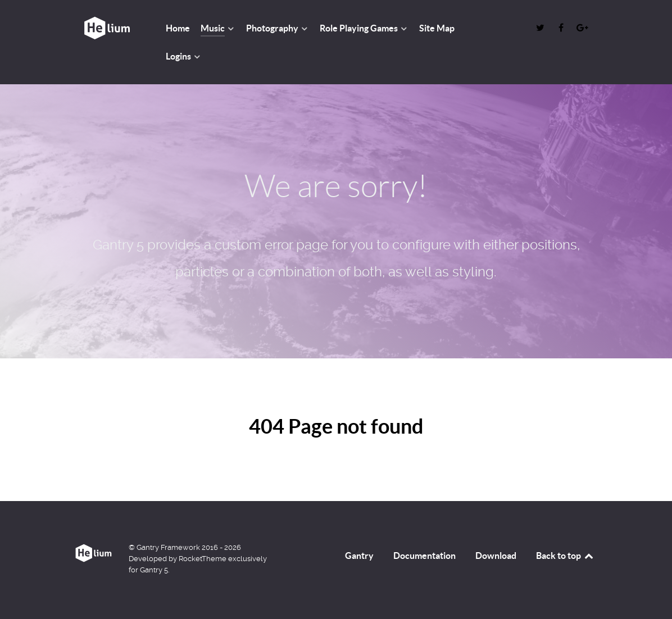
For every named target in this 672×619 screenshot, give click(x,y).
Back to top (565, 556)
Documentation (424, 556)
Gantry (359, 556)
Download (496, 556)
